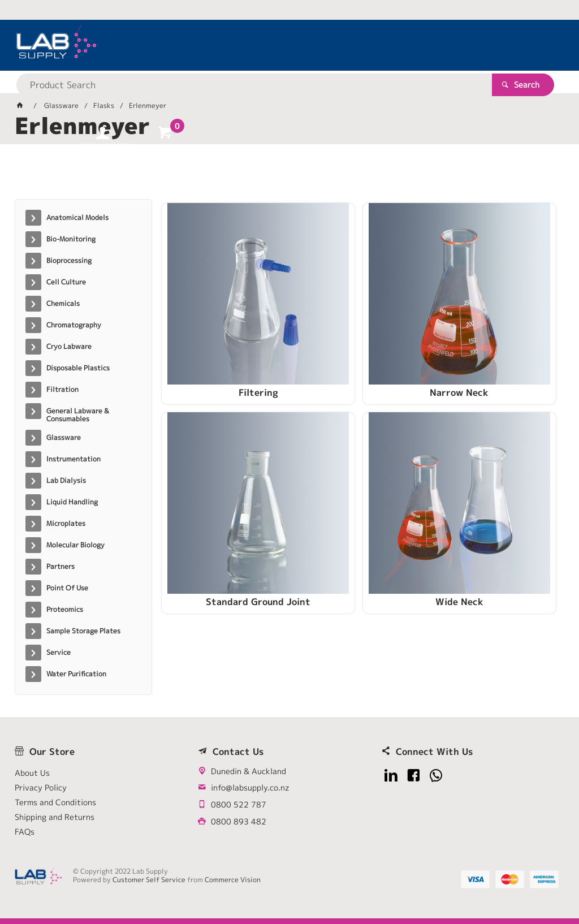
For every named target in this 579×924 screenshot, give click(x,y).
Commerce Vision (233, 880)
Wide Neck (225, 518)
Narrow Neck (361, 349)
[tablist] (290, 176)
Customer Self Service (149, 880)
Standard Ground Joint (497, 349)
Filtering (226, 349)
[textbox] (270, 45)
